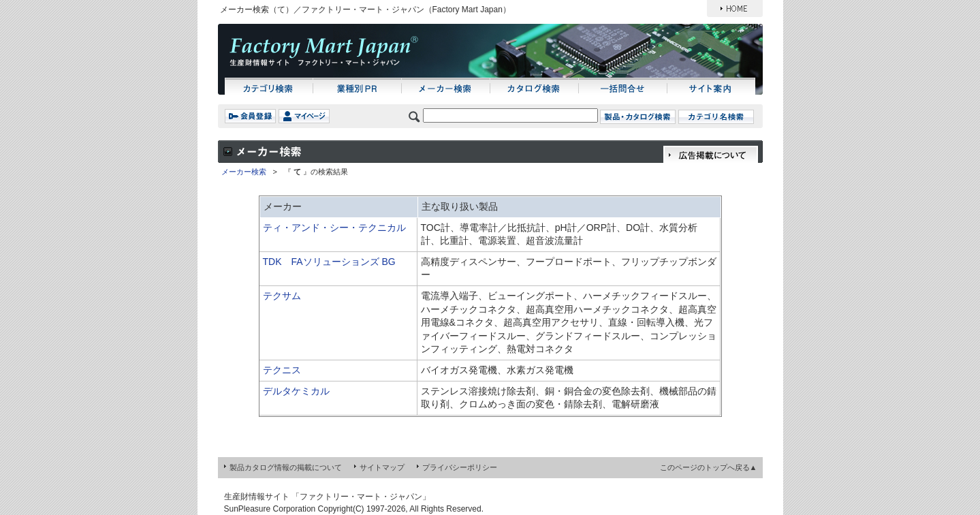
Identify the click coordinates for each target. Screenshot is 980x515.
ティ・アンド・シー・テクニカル (334, 228)
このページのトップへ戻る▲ (709, 467)
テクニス (282, 370)
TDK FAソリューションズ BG (329, 262)
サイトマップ (382, 467)
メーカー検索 (244, 172)
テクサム (282, 296)
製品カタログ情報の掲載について (286, 467)
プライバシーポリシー (460, 467)
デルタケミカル (296, 391)
